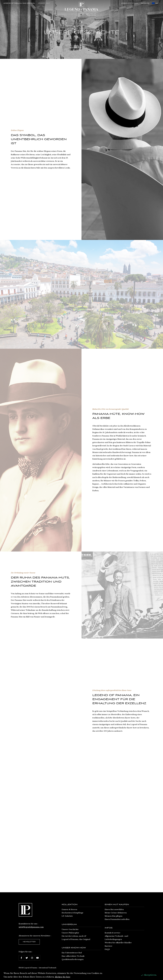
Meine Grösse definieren (116, 913)
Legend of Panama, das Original (19, 3)
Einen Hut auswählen (114, 909)
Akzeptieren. (149, 975)
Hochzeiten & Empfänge (73, 913)
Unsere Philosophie (70, 933)
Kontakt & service (113, 933)
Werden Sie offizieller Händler (118, 943)
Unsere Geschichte (70, 929)
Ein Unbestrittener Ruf (72, 953)
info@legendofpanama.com (31, 927)
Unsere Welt (44, 3)
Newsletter (29, 942)
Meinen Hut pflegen (114, 916)
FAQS (107, 949)
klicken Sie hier (63, 977)
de (156, 3)
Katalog (145, 3)
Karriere (108, 946)
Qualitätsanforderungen (73, 959)
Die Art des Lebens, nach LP (74, 936)
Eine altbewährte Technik (73, 956)
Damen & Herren (69, 909)
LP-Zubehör (67, 916)
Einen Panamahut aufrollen (117, 919)
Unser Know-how (130, 3)
